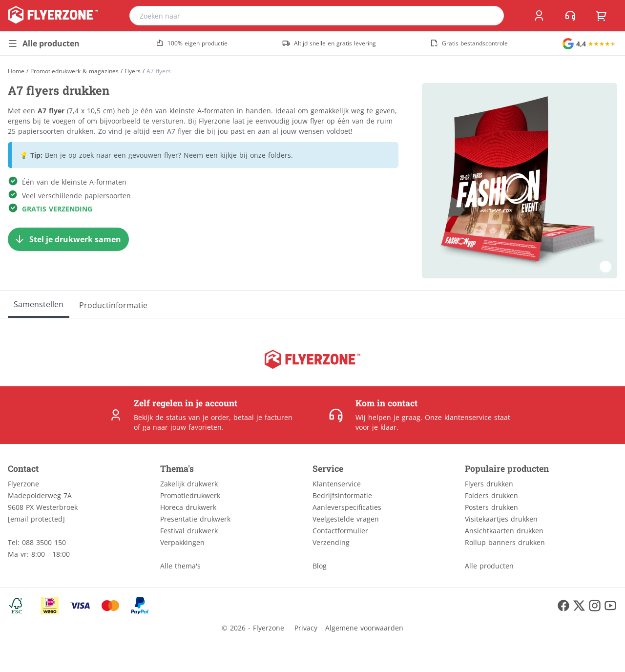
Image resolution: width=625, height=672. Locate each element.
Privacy (306, 628)
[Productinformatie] (113, 304)
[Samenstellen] (39, 304)
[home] (53, 16)
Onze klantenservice (458, 417)
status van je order (198, 417)
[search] (490, 16)
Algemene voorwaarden (364, 628)
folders (280, 155)
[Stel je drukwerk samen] (68, 239)
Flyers (133, 71)
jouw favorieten (196, 427)
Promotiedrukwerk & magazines (74, 71)
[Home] (16, 71)
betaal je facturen (263, 417)
